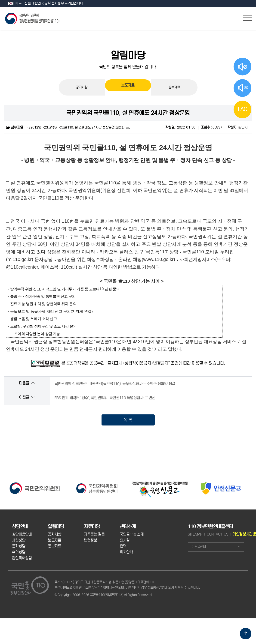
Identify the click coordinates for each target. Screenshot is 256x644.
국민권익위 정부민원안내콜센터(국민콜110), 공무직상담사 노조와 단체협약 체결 (115, 384)
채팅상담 (19, 540)
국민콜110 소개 (132, 534)
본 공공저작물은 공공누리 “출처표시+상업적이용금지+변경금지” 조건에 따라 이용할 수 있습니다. (143, 363)
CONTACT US (218, 534)
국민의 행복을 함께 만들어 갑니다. (128, 67)
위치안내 (126, 552)
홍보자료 (174, 87)
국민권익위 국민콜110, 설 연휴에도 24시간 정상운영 (128, 113)
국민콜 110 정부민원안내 (33, 18)
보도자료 (128, 87)
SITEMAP (195, 534)
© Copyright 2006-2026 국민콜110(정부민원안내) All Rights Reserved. (103, 595)
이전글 (27, 397)
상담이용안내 (22, 534)
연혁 (123, 546)
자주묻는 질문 (94, 534)
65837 (211, 127)
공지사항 (82, 87)
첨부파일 (15, 127)
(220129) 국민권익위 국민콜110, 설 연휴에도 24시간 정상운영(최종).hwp (79, 127)
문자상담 (19, 546)
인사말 (125, 540)
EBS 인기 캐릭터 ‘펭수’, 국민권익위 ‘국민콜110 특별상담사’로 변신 (105, 398)
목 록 (128, 420)
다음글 (27, 383)
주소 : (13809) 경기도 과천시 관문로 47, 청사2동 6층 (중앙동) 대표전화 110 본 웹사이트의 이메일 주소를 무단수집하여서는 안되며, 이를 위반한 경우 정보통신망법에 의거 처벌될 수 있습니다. (127, 585)
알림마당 (128, 56)
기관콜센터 (199, 547)
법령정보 (91, 540)
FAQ (243, 109)
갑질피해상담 (22, 558)
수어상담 (19, 552)
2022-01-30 (180, 127)
